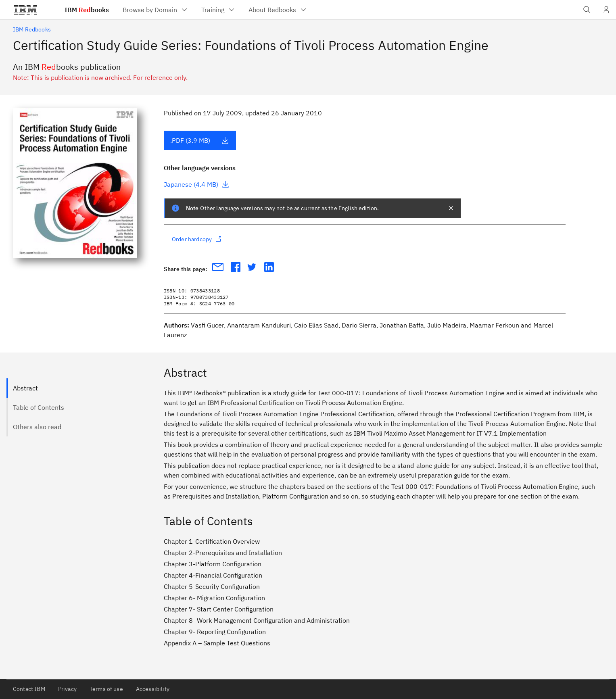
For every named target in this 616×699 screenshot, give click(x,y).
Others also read (37, 427)
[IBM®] (25, 10)
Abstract (25, 388)
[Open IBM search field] (587, 10)
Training (218, 10)
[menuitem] (156, 10)
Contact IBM (29, 689)
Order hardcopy (197, 239)
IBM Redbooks (32, 29)
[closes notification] (451, 208)
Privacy (67, 689)
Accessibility (153, 689)
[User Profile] (606, 10)
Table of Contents (39, 407)
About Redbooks (278, 10)
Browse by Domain (156, 10)
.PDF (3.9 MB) (200, 140)
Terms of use (106, 689)
